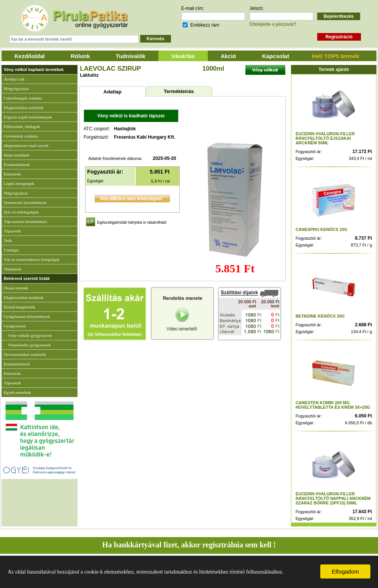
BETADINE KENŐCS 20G (320, 316)
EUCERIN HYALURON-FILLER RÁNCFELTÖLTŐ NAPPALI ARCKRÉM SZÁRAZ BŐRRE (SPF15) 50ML (333, 498)
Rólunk (80, 56)
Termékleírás (179, 91)
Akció (229, 56)
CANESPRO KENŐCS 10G (321, 229)
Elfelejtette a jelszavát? (273, 24)
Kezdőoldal (30, 56)
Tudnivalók (131, 56)
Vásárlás (183, 56)
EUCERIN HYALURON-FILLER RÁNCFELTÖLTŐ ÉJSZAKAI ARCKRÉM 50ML (325, 138)
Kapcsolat (276, 56)
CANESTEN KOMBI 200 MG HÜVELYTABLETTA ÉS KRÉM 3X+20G (333, 405)
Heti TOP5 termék (336, 56)
